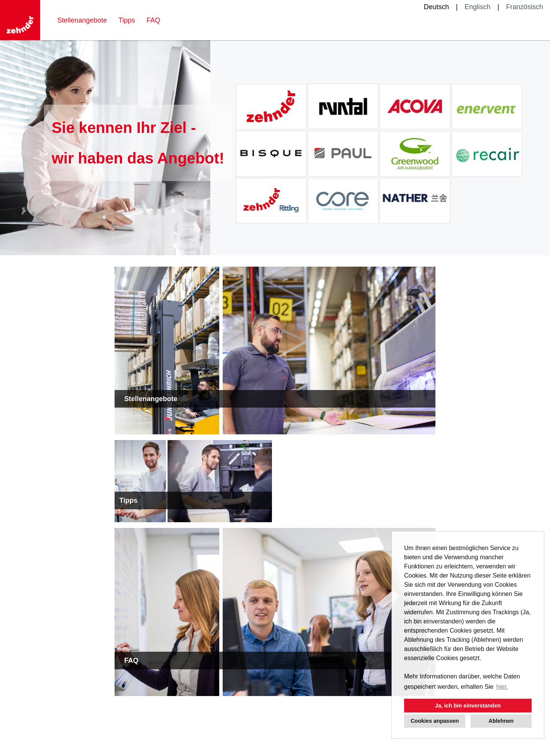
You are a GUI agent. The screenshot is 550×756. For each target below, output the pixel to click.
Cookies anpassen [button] (435, 721)
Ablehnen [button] (501, 721)
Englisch (477, 7)
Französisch (525, 7)
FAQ (153, 20)
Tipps (127, 20)
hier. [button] (502, 687)
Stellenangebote (82, 20)
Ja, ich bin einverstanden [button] (468, 706)
